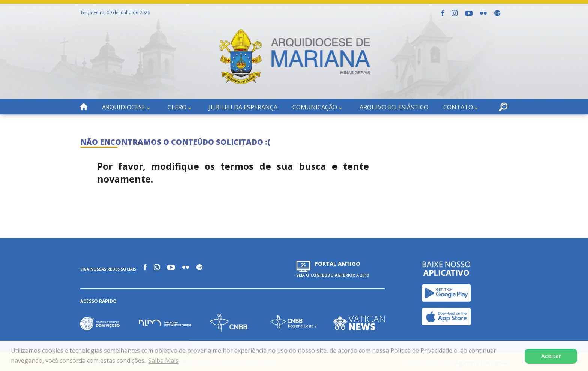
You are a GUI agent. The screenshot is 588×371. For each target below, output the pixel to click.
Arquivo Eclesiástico (394, 107)
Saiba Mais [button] (163, 361)
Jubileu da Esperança (243, 107)
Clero (177, 107)
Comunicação (315, 107)
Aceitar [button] (551, 356)
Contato (458, 107)
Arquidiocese (124, 107)
